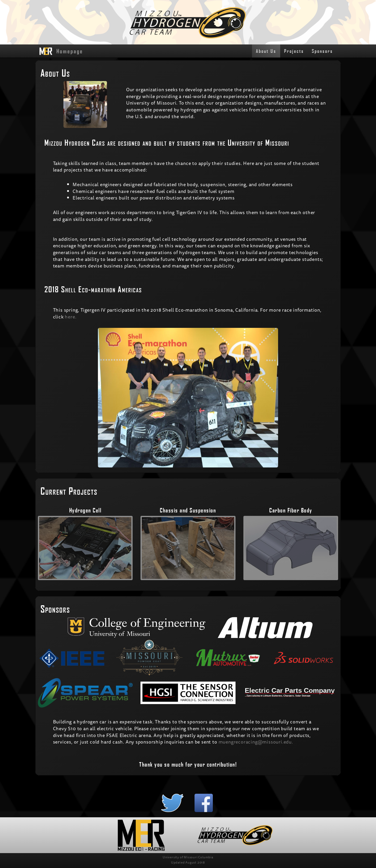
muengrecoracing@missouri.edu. (256, 742)
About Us (266, 51)
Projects (294, 51)
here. (70, 317)
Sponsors (322, 51)
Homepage (61, 51)
